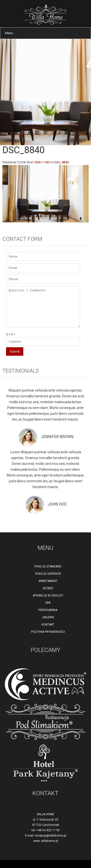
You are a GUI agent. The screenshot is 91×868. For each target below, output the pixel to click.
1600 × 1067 (42, 162)
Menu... (10, 33)
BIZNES (48, 588)
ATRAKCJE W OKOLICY (48, 596)
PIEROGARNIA (48, 610)
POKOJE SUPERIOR (48, 574)
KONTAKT (48, 625)
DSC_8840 (62, 162)
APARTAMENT (48, 581)
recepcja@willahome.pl (50, 836)
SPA (48, 603)
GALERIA (48, 617)
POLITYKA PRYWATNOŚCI (48, 632)
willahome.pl (50, 841)
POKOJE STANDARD (48, 566)
